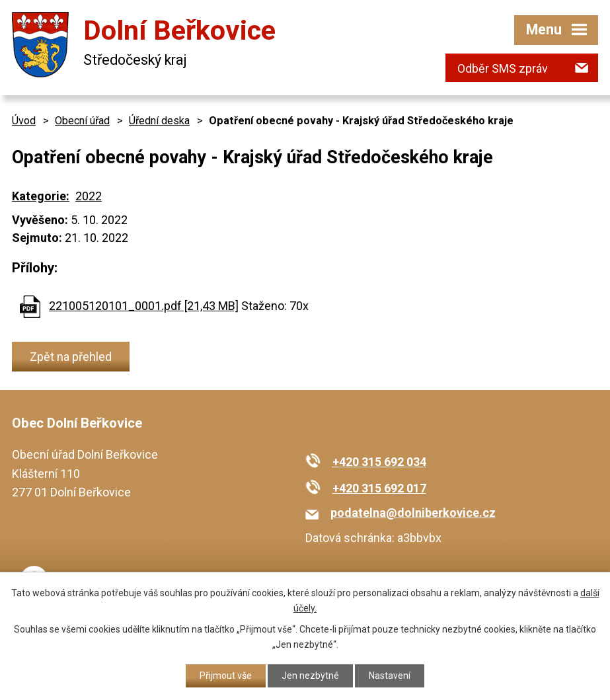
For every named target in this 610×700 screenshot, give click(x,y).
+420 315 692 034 (379, 462)
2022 (89, 196)
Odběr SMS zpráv (503, 68)
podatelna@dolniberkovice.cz (413, 513)
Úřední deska (159, 121)
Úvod (24, 121)
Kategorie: (41, 196)
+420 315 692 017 (379, 488)
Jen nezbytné (310, 676)
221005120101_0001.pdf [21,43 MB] (144, 306)
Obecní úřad (82, 121)
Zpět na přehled (71, 357)
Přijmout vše (226, 676)
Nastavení (390, 676)
